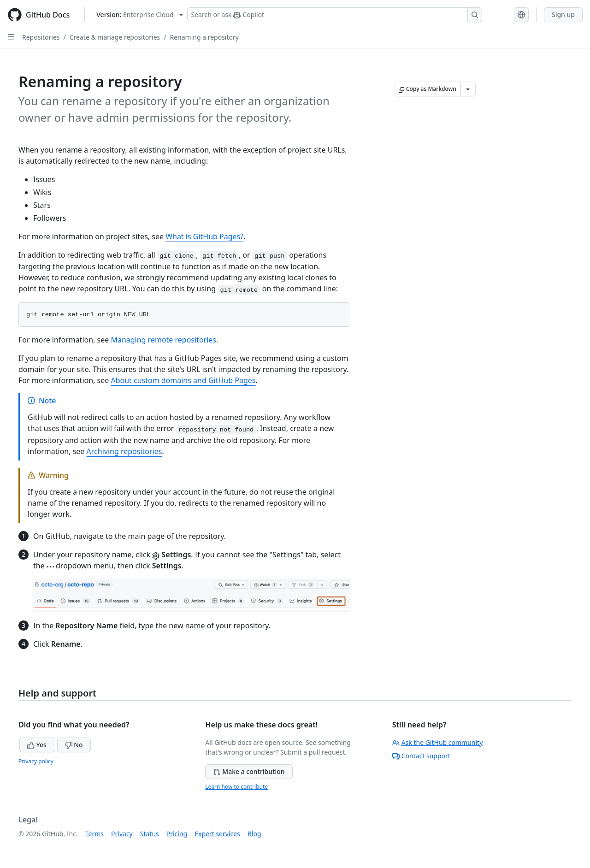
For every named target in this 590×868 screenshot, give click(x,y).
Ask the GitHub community (438, 742)
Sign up (563, 15)
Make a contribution (249, 771)
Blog (254, 834)
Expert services (217, 834)
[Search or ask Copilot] (335, 15)
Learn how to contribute (236, 787)
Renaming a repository (204, 37)
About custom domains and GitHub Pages (183, 380)
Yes (37, 745)
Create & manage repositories (115, 37)
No (74, 745)
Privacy (122, 834)
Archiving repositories (124, 451)
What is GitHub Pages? (204, 236)
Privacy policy (36, 761)
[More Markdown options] (468, 89)
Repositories (41, 37)
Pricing (177, 834)
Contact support (421, 756)
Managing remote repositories (163, 340)
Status (150, 834)
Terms (94, 834)
